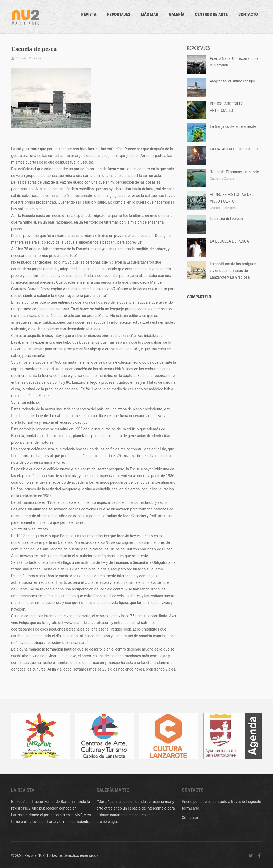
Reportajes (119, 15)
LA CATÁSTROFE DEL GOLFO (234, 149)
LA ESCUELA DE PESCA (229, 241)
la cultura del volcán (226, 219)
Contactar (190, 818)
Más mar (150, 15)
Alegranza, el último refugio (232, 81)
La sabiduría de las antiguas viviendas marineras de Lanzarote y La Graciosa (233, 271)
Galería (177, 15)
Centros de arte (211, 15)
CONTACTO (248, 15)
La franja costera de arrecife (233, 126)
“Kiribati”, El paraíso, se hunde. (235, 172)
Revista (89, 15)
